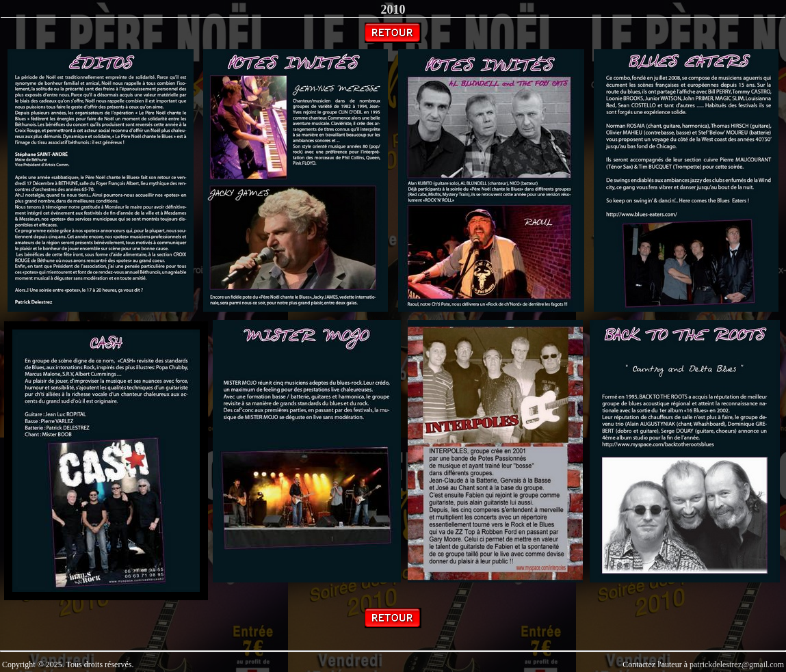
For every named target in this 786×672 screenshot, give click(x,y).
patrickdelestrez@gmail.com (737, 664)
